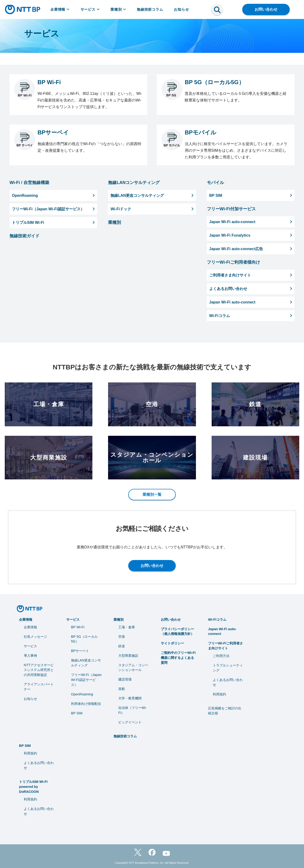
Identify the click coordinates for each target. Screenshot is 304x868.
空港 (122, 637)
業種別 (118, 9)
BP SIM (77, 713)
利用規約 (219, 694)
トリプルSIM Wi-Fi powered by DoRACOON (33, 787)
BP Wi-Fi (78, 627)
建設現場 (125, 679)
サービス (90, 9)
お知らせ (181, 9)
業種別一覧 (152, 494)
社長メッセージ (35, 637)
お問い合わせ (266, 9)
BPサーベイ (80, 651)
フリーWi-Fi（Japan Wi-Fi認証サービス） (86, 680)
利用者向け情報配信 (86, 704)
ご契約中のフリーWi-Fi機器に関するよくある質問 (178, 658)
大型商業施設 (128, 656)
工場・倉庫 (127, 627)
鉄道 (122, 646)
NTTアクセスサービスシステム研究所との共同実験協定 (39, 670)
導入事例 (30, 656)
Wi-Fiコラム (217, 620)
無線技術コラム (150, 9)
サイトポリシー (172, 643)
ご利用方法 (221, 656)
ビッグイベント (130, 722)
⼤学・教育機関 (130, 698)
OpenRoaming (82, 694)
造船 (122, 689)
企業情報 (60, 9)
